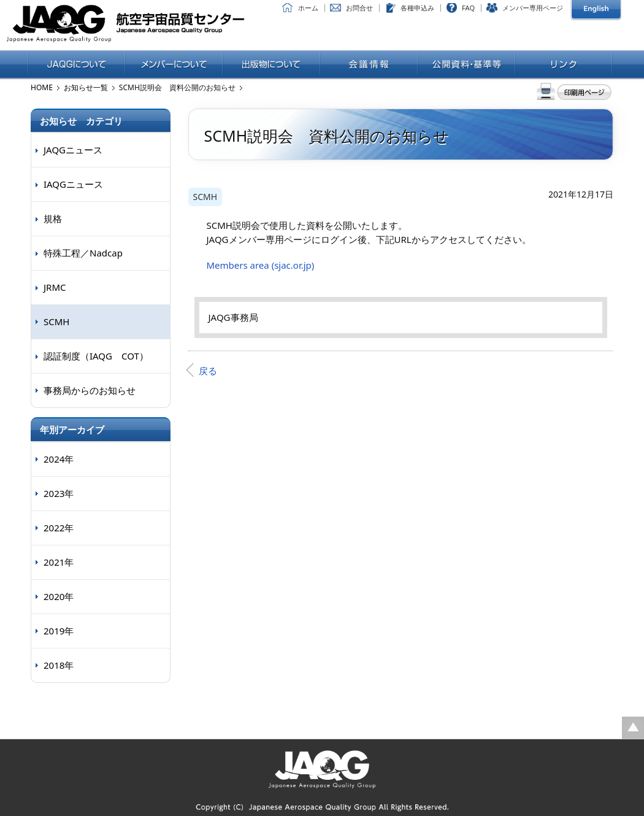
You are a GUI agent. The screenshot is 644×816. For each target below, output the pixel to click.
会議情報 (369, 65)
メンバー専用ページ (533, 8)
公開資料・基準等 (466, 65)
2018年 (59, 665)
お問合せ (359, 8)
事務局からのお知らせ (90, 390)
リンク (564, 65)
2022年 (59, 528)
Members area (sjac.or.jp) (261, 265)
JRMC (55, 287)
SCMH (205, 197)
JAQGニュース (73, 150)
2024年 (59, 459)
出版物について (271, 65)
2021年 (59, 562)
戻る (208, 371)
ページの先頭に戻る (633, 728)
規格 (53, 218)
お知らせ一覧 (86, 87)
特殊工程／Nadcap (83, 253)
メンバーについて (174, 65)
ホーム (308, 8)
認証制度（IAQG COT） (96, 356)
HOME (42, 87)
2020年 (59, 596)
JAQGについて (76, 65)
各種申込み (417, 8)
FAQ (468, 8)
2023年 (59, 493)
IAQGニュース (73, 184)
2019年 (59, 631)
